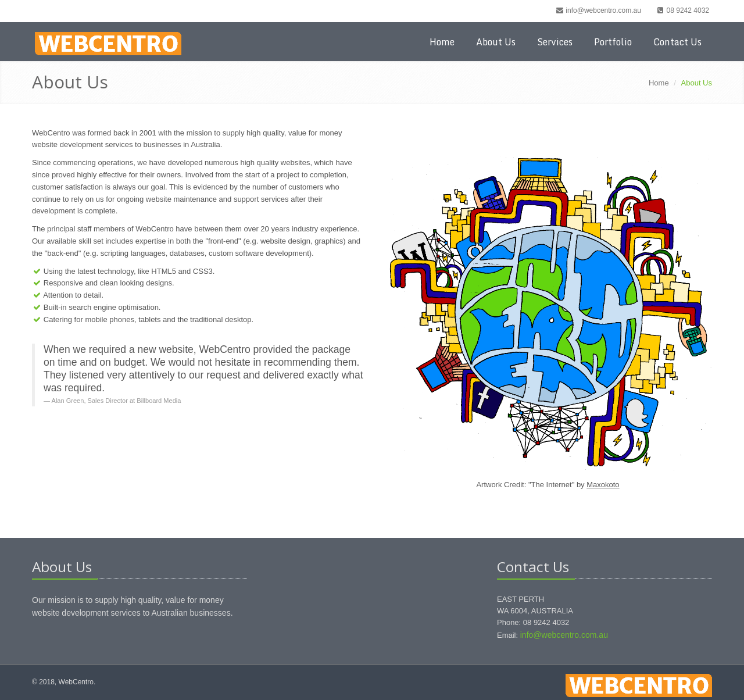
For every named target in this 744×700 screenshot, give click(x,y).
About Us (496, 42)
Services (555, 42)
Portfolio (613, 42)
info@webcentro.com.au (598, 10)
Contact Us (677, 42)
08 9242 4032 (682, 10)
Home (442, 42)
